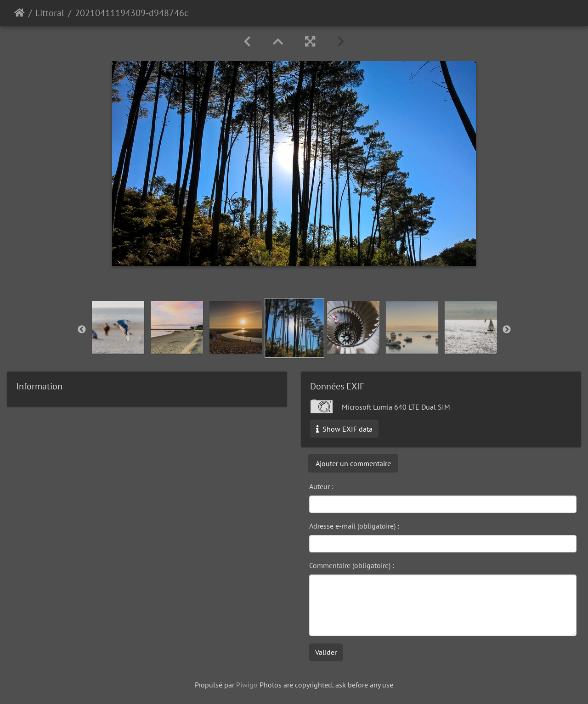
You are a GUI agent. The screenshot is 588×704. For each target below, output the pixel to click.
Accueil (20, 13)
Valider (326, 652)
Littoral (50, 13)
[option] (118, 327)
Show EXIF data (344, 429)
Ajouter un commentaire (353, 463)
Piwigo (247, 685)
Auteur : (321, 486)
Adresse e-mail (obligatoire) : (354, 526)
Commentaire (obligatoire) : (352, 565)
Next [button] (507, 330)
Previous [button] (82, 330)
